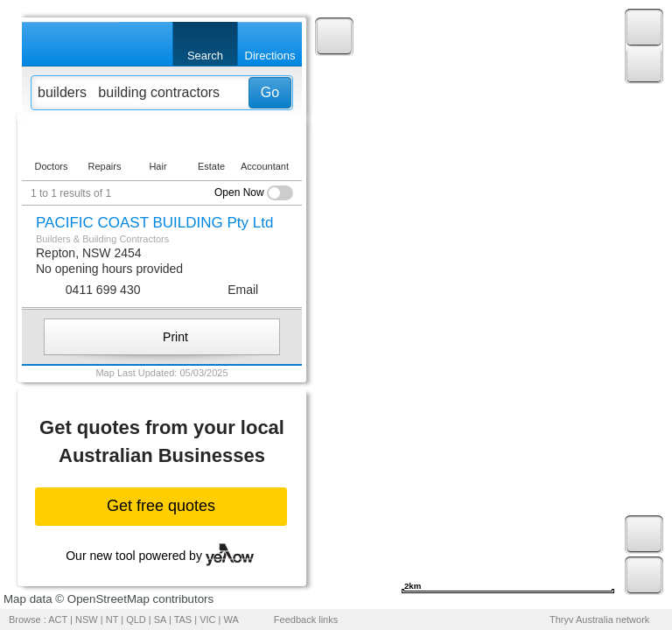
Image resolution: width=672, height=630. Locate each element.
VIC (207, 619)
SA (160, 619)
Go (270, 92)
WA (231, 619)
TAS (183, 619)
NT (112, 619)
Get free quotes (161, 506)
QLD (136, 619)
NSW (87, 619)
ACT (58, 619)
